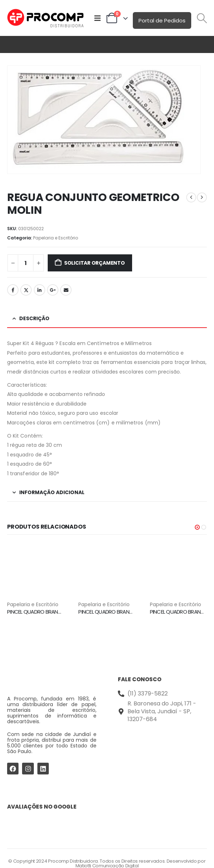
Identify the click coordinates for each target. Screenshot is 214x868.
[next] (202, 197)
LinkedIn (40, 290)
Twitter (26, 290)
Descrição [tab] (34, 318)
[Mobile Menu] (98, 18)
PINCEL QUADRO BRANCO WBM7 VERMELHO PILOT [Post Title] (135, 612)
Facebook (13, 290)
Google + (53, 290)
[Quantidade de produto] (26, 263)
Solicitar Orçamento (95, 263)
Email (66, 290)
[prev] (191, 197)
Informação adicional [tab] (52, 492)
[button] (202, 18)
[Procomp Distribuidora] (163, 753)
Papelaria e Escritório (56, 238)
